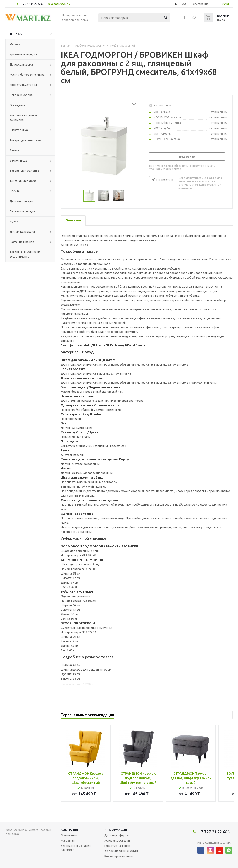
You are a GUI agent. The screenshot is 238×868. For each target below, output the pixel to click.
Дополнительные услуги (121, 851)
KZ (224, 4)
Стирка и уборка (21, 95)
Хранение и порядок (24, 54)
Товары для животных (25, 140)
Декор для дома (21, 64)
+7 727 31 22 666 (32, 4)
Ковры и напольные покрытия (23, 117)
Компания (69, 830)
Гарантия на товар (117, 846)
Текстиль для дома (23, 181)
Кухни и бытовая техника (27, 75)
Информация (116, 830)
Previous (221, 715)
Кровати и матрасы (23, 85)
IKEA (18, 34)
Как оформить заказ (119, 856)
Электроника (19, 130)
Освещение (17, 105)
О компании (69, 835)
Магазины (68, 840)
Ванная (14, 150)
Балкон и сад (18, 160)
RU (228, 4)
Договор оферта (117, 835)
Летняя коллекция (22, 211)
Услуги (14, 221)
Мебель (15, 44)
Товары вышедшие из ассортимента (25, 254)
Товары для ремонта (24, 171)
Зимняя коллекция (22, 232)
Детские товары (21, 201)
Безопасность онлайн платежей (76, 848)
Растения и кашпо (22, 242)
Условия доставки (117, 840)
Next (229, 715)
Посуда (15, 191)
